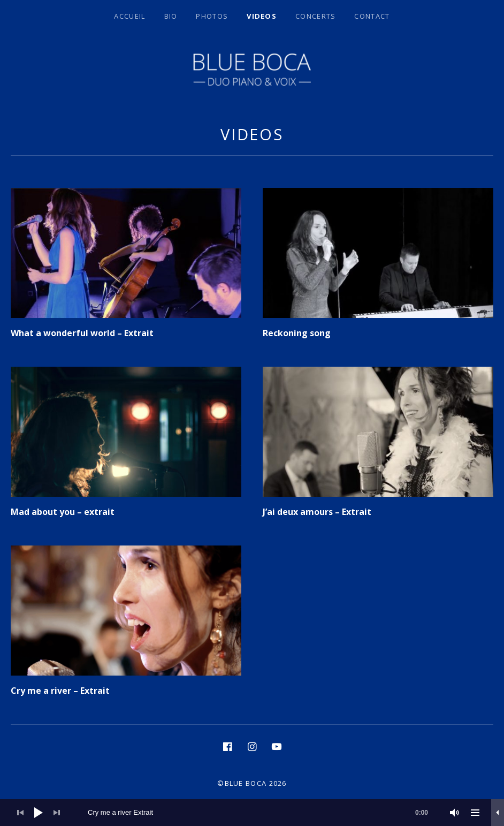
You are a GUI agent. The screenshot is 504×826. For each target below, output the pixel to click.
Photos (212, 16)
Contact (372, 16)
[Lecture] (39, 813)
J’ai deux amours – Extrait (317, 512)
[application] (252, 813)
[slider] (263, 813)
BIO (171, 16)
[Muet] (455, 813)
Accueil (129, 16)
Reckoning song (297, 333)
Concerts (315, 16)
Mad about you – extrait (63, 512)
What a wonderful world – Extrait (82, 333)
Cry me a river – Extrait (60, 691)
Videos (262, 16)
